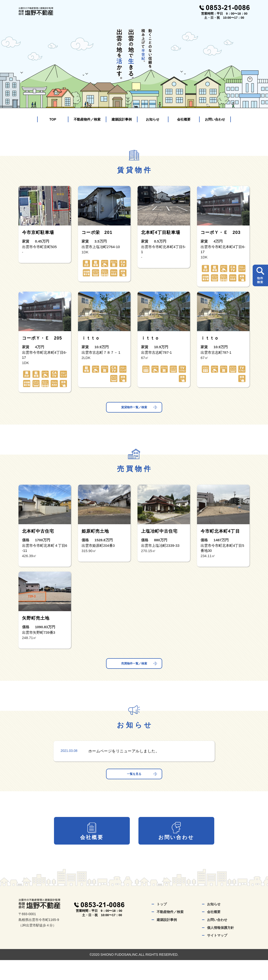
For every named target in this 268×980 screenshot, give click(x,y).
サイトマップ (217, 956)
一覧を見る (134, 783)
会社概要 (184, 119)
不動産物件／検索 (87, 119)
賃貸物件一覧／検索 (134, 409)
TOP (53, 119)
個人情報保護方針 (220, 948)
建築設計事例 (122, 119)
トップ (162, 924)
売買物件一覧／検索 (134, 669)
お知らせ (153, 119)
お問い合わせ (215, 119)
